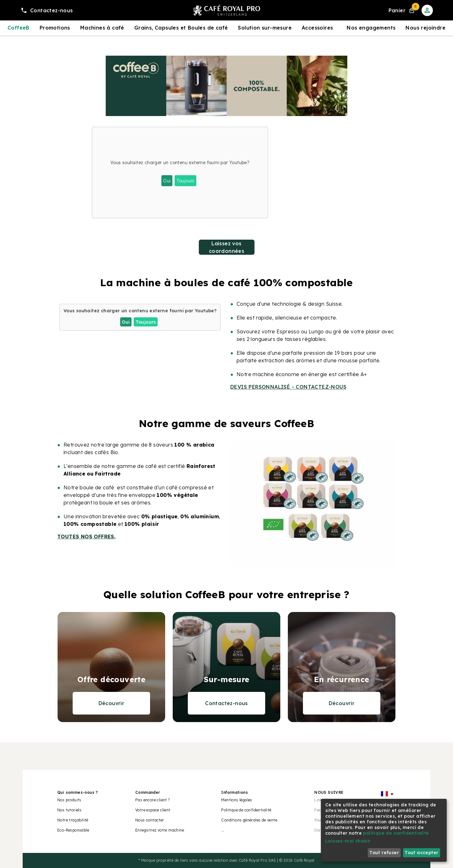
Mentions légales (237, 800)
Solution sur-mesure (265, 28)
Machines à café (102, 28)
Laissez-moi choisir (348, 841)
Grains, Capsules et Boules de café (181, 28)
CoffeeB (19, 28)
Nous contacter (150, 820)
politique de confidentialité (396, 833)
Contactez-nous (226, 703)
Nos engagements (371, 28)
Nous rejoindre (425, 28)
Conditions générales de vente (249, 820)
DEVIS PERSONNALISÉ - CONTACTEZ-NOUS (288, 387)
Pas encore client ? (153, 800)
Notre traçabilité (73, 820)
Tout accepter (421, 853)
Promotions (55, 28)
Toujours (186, 181)
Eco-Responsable (73, 830)
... (223, 830)
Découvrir (112, 703)
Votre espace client (153, 810)
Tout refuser (384, 853)
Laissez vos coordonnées (226, 247)
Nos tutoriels (69, 810)
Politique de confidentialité (246, 810)
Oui (167, 181)
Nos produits (69, 800)
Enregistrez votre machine (160, 830)
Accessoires (317, 28)
